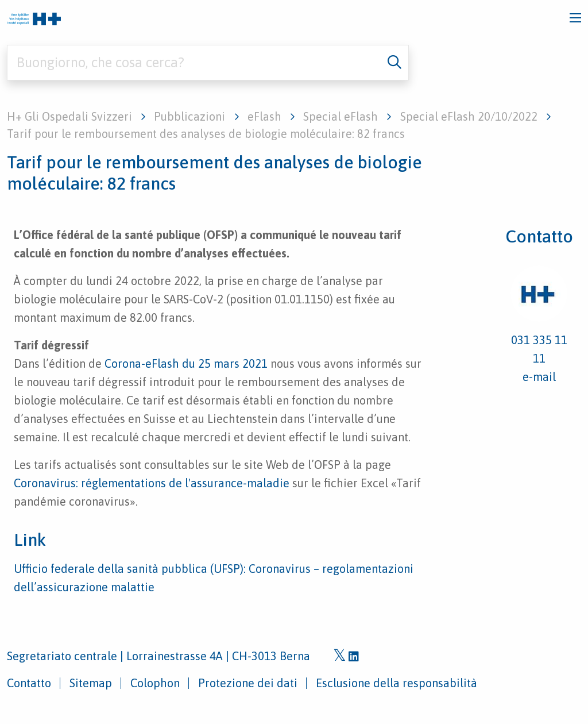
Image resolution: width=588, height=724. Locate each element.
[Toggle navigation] (575, 18)
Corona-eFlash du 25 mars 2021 (186, 363)
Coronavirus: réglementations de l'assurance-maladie (152, 483)
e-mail (539, 377)
